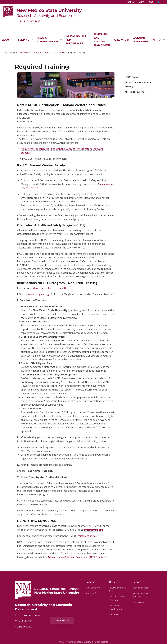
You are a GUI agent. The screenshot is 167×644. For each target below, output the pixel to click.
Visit (141, 2)
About (6, 40)
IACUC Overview (133, 77)
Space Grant (139, 602)
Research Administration (47, 40)
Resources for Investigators (116, 607)
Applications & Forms (135, 92)
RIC (54, 53)
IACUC (62, 53)
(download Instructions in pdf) (49, 288)
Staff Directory (93, 588)
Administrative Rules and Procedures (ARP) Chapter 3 (77, 557)
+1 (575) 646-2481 (24, 621)
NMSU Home (25, 53)
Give (151, 2)
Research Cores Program (117, 598)
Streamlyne (115, 615)
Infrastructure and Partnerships (76, 40)
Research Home (42, 53)
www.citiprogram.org (37, 294)
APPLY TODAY (62, 620)
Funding (24, 40)
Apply (131, 2)
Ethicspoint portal (86, 536)
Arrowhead (121, 40)
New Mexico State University (49, 10)
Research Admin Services (141, 595)
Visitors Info (91, 593)
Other (157, 40)
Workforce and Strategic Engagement (102, 40)
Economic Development (141, 40)
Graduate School (141, 588)
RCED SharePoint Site (118, 589)
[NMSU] (8, 11)
